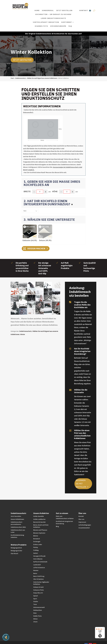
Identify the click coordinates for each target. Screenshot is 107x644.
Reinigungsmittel (16, 548)
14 (35, 306)
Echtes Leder (38, 545)
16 (39, 306)
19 (44, 306)
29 (35, 310)
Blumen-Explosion (39, 533)
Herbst (36, 553)
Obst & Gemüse (38, 579)
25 (55, 306)
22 (49, 306)
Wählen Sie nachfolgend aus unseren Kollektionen (42, 78)
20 (46, 306)
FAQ (70, 26)
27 (58, 306)
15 (37, 306)
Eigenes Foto (41, 26)
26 (57, 306)
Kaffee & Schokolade (40, 562)
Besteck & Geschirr (40, 522)
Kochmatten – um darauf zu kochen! (53, 14)
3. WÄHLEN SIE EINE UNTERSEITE (49, 220)
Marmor (36, 570)
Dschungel (37, 542)
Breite (27, 191)
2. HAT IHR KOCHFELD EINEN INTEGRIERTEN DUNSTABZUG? (47, 202)
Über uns (81, 519)
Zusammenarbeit (84, 528)
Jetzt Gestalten (22, 60)
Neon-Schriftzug (39, 576)
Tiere (35, 604)
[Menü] (104, 628)
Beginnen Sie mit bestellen (81, 484)
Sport (35, 599)
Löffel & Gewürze (39, 568)
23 (51, 306)
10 (28, 306)
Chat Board (14, 554)
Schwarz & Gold (38, 587)
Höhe (55, 191)
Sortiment (67, 22)
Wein (35, 613)
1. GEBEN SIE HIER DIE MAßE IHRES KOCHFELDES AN (52, 183)
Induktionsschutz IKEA (18, 527)
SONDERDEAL (48, 10)
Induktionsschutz (21, 78)
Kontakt (84, 10)
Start (12, 78)
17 (40, 306)
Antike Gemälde (39, 516)
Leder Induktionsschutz (53, 18)
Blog (57, 526)
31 (38, 310)
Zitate (35, 622)
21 (48, 306)
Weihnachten (38, 610)
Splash (36, 596)
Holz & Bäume (38, 559)
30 (36, 310)
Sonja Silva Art (38, 593)
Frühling (36, 550)
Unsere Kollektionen (17, 519)
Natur (35, 573)
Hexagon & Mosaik (39, 556)
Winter (23, 334)
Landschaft (37, 565)
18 (42, 306)
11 (30, 306)
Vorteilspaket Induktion (46, 22)
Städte (36, 602)
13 (33, 306)
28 (33, 310)
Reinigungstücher (16, 551)
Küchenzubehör (58, 26)
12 (31, 306)
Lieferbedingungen (85, 525)
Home (37, 10)
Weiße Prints (37, 616)
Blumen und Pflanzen (40, 530)
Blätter (36, 536)
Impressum (82, 522)
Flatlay (36, 547)
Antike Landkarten (39, 519)
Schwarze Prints (39, 590)
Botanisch (37, 539)
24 (53, 306)
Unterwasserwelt (39, 607)
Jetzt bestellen (64, 10)
